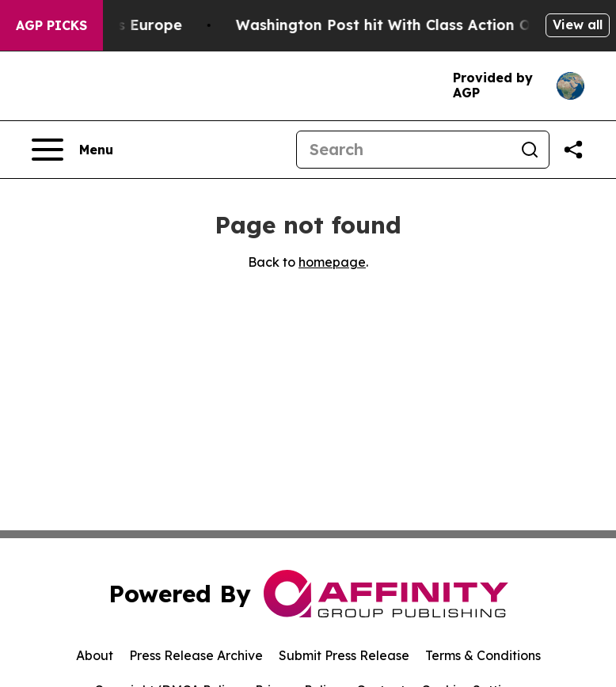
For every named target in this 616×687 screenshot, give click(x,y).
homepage (332, 262)
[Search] (404, 150)
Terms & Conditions (483, 655)
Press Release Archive (196, 655)
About (95, 655)
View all (578, 25)
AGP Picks (51, 25)
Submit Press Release (344, 655)
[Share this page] (573, 150)
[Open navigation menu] (72, 150)
